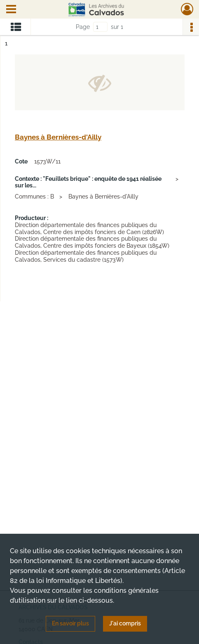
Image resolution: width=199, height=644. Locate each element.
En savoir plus (70, 623)
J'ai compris (125, 623)
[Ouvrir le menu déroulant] (11, 10)
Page (83, 27)
